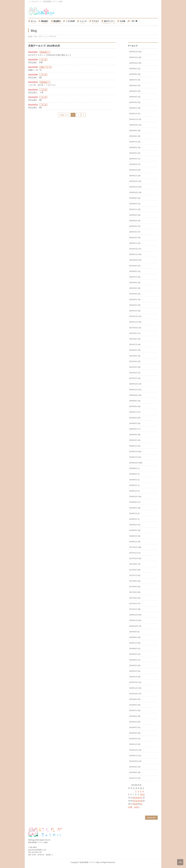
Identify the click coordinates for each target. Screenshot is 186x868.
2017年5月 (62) (135, 587)
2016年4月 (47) (135, 660)
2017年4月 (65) (135, 592)
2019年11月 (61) (135, 457)
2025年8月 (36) (135, 74)
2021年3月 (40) (135, 367)
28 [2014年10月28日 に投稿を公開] (134, 804)
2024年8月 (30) (135, 136)
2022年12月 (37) (135, 249)
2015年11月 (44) (135, 688)
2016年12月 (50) (135, 615)
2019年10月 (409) (136, 463)
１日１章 (43, 60)
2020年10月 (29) (135, 395)
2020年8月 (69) (135, 406)
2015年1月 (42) (135, 744)
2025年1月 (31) (135, 114)
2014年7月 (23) (135, 778)
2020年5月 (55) (135, 423)
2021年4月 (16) (135, 361)
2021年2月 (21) (135, 373)
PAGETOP (151, 818)
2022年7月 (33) (135, 277)
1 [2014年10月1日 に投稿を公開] (136, 791)
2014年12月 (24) (135, 750)
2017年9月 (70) (135, 564)
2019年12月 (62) (135, 452)
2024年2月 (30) (135, 170)
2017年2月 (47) (135, 604)
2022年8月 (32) (135, 271)
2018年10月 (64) (135, 497)
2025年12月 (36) (135, 52)
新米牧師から (45, 52)
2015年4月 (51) (135, 727)
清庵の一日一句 (46, 67)
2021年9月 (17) (135, 333)
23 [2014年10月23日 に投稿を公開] (139, 801)
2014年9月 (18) (135, 767)
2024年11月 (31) (135, 119)
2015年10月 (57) (135, 694)
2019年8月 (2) (134, 474)
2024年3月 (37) (135, 164)
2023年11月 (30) (135, 187)
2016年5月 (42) (135, 654)
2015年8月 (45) (135, 705)
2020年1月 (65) (135, 446)
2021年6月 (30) (135, 350)
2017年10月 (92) (135, 558)
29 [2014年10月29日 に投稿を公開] (136, 804)
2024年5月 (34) (135, 153)
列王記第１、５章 (36, 93)
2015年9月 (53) (135, 699)
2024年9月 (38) (135, 131)
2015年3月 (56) (135, 733)
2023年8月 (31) (135, 204)
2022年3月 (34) (135, 300)
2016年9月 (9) (134, 632)
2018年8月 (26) (135, 508)
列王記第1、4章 (35, 100)
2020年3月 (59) (135, 435)
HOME (30, 36)
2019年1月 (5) (134, 491)
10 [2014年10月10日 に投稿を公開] (141, 794)
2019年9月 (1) (134, 468)
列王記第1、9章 (35, 78)
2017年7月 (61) (135, 575)
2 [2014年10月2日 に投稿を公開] (138, 791)
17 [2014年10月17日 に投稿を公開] (141, 798)
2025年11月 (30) (135, 57)
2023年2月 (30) (135, 238)
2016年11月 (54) (135, 620)
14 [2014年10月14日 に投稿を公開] (134, 798)
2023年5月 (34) (135, 221)
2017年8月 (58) (135, 570)
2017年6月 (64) (135, 581)
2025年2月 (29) (135, 108)
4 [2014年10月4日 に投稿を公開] (143, 791)
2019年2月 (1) (134, 485)
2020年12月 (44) (135, 384)
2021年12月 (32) (135, 316)
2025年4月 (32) (135, 97)
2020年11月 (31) (135, 390)
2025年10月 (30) (135, 63)
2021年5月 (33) (135, 356)
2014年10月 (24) (135, 761)
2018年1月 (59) (135, 542)
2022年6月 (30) (135, 283)
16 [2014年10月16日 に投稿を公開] (139, 798)
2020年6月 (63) (135, 418)
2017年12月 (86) (135, 547)
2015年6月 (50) (135, 716)
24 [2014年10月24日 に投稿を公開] (141, 801)
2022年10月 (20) (135, 260)
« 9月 (130, 807)
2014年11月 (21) (135, 756)
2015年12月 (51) (135, 682)
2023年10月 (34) (135, 192)
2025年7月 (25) (135, 80)
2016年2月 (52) (135, 671)
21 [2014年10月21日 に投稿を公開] (134, 801)
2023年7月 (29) (135, 209)
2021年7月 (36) (135, 345)
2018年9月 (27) (135, 502)
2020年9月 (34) (135, 401)
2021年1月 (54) (135, 378)
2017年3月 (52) (135, 598)
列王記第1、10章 (35, 62)
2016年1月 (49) (135, 677)
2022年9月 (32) (135, 266)
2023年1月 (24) (135, 243)
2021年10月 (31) (135, 328)
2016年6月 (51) (135, 649)
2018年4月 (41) (135, 525)
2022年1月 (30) (135, 311)
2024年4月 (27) (135, 159)
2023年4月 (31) (135, 226)
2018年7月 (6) (134, 513)
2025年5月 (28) (135, 91)
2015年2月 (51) (135, 739)
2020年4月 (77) (135, 429)
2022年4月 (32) (135, 294)
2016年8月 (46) (135, 637)
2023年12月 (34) (135, 181)
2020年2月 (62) (135, 440)
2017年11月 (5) (135, 553)
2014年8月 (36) (135, 772)
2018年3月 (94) (135, 530)
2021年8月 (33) (135, 339)
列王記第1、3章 (35, 108)
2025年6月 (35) (135, 86)
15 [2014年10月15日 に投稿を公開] (136, 798)
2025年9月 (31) (135, 69)
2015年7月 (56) (135, 711)
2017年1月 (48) (135, 609)
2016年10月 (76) (135, 626)
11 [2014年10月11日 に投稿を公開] (144, 794)
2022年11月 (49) (135, 254)
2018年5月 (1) (134, 519)
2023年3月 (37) (135, 232)
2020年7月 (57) (135, 412)
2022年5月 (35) (135, 288)
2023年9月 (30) (135, 198)
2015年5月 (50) (135, 722)
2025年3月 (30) (135, 102)
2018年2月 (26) (135, 536)
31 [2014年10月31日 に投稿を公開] (141, 804)
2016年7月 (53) (135, 643)
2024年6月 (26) (135, 148)
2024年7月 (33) (135, 142)
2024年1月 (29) (135, 176)
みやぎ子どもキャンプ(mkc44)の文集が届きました (50, 55)
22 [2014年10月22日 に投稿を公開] (136, 801)
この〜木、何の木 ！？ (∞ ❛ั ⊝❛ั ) (42, 85)
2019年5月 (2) (134, 480)
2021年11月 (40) (135, 322)
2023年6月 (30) (135, 215)
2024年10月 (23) (135, 125)
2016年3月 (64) (135, 666)
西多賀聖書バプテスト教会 (90, 862)
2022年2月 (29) (135, 305)
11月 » (137, 807)
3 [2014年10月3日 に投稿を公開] (141, 791)
